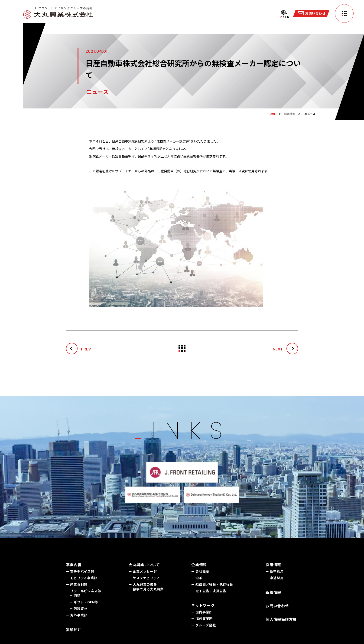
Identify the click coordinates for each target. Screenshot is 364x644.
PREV (78, 349)
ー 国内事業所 (202, 612)
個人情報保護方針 (281, 619)
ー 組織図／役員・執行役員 (212, 584)
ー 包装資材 (78, 608)
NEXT (285, 349)
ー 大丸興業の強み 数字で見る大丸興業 (146, 587)
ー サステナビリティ (144, 578)
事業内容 (74, 565)
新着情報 (290, 114)
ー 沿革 (197, 578)
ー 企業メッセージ (143, 571)
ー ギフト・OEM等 (84, 602)
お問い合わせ (277, 606)
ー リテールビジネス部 (83, 591)
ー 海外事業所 (202, 618)
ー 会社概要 (200, 571)
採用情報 (273, 565)
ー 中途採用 (275, 578)
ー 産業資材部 (77, 584)
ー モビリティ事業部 (82, 578)
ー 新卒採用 (275, 571)
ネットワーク (203, 605)
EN (287, 17)
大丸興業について (144, 565)
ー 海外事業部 (77, 615)
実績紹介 (74, 629)
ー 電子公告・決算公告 (209, 591)
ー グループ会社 (204, 625)
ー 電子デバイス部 (80, 571)
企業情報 (199, 565)
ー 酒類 (75, 595)
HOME (272, 114)
